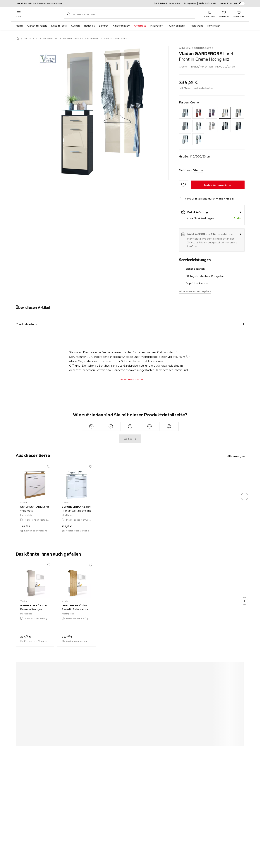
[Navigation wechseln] (19, 14)
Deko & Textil (59, 26)
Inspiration (157, 26)
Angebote (140, 26)
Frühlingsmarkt (176, 26)
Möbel (19, 26)
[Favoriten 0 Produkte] (224, 14)
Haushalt (89, 26)
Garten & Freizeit (37, 26)
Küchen (75, 26)
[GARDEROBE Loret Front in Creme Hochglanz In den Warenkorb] (218, 185)
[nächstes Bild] (245, 496)
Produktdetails (26, 324)
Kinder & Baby (121, 26)
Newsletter (214, 26)
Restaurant (196, 26)
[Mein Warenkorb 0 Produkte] (239, 14)
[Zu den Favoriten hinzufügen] (183, 185)
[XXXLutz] (43, 14)
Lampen (104, 26)
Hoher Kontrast (232, 3)
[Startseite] (17, 39)
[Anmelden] (209, 14)
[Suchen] (68, 14)
